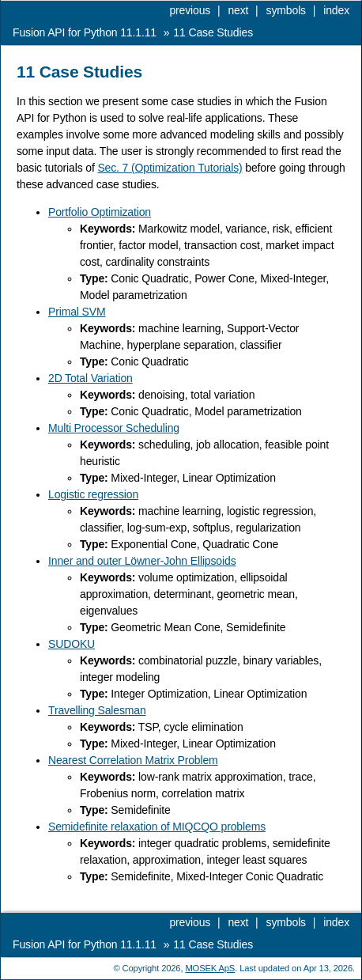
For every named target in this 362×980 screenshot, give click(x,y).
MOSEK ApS (210, 968)
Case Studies (213, 32)
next (238, 10)
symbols (286, 10)
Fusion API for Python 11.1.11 (85, 32)
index (336, 10)
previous (190, 10)
